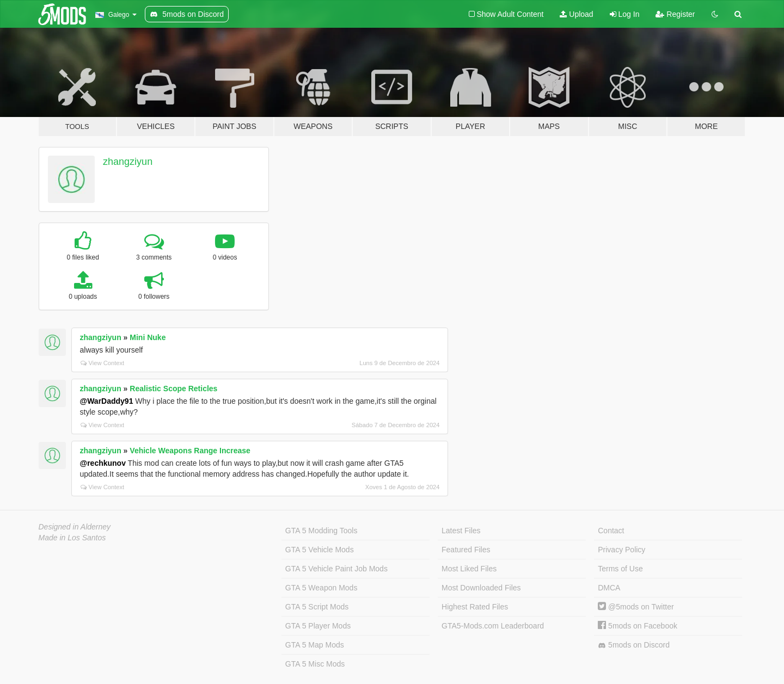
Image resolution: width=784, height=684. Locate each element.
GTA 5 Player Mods (318, 626)
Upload (576, 14)
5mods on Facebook (638, 626)
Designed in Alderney (75, 527)
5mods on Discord (634, 645)
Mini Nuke (148, 337)
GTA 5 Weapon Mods (321, 588)
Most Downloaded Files (481, 588)
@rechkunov (103, 463)
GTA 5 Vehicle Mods (320, 550)
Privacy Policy (621, 550)
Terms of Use (620, 569)
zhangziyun (128, 162)
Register (675, 14)
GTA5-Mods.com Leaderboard (493, 626)
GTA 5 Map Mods (315, 645)
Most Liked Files (469, 569)
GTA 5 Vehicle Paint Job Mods (336, 569)
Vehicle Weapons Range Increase (190, 451)
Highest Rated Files (475, 607)
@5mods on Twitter (636, 607)
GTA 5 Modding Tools (321, 531)
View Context (103, 363)
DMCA (609, 588)
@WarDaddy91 (107, 401)
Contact (611, 531)
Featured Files (466, 550)
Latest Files (461, 531)
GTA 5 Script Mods (317, 607)
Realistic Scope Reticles (173, 389)
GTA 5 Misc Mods (315, 664)
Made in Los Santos (72, 538)
